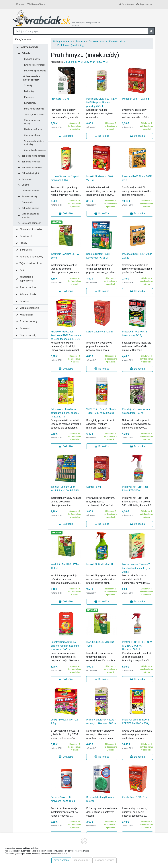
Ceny (86, 62)
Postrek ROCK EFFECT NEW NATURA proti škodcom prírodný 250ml (102, 102)
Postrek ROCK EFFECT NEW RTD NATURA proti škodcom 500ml (137, 646)
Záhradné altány (32, 135)
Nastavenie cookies (105, 860)
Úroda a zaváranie (33, 129)
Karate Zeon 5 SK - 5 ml (135, 797)
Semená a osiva (32, 59)
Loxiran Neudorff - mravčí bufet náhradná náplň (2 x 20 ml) (136, 568)
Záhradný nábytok (31, 173)
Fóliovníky (29, 91)
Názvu (99, 62)
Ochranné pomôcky (31, 223)
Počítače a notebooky (31, 257)
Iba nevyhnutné (82, 860)
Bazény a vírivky (30, 197)
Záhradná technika (31, 162)
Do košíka (66, 136)
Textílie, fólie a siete (34, 115)
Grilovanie (27, 179)
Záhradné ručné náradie (33, 156)
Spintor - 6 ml (94, 487)
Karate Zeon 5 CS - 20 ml (100, 332)
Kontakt (21, 4)
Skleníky (28, 86)
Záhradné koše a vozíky (32, 122)
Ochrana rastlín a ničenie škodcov (32, 78)
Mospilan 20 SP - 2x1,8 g (136, 99)
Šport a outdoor (28, 287)
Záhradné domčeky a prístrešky (34, 143)
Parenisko (29, 97)
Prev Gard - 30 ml (60, 99)
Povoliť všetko (61, 860)
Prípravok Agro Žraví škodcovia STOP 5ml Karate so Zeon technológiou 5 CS (66, 335)
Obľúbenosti (71, 62)
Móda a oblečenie (29, 308)
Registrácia (144, 4)
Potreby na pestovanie (35, 71)
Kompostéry (30, 103)
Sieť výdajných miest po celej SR (86, 24)
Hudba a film (26, 315)
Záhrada (26, 53)
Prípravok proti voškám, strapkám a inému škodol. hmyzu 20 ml (65, 413)
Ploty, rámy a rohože (34, 109)
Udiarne (26, 185)
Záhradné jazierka (31, 208)
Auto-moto (25, 328)
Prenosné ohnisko (31, 191)
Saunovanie (27, 202)
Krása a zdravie (28, 294)
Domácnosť (26, 236)
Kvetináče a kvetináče (35, 65)
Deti (22, 270)
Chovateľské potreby (31, 229)
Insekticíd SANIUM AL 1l (100, 564)
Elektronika (26, 250)
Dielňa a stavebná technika (30, 215)
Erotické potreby (28, 321)
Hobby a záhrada (29, 47)
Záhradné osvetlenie (32, 168)
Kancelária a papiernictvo (26, 279)
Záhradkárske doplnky (35, 150)
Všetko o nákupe (36, 4)
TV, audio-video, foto (30, 263)
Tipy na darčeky (28, 335)
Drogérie (24, 301)
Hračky (23, 243)
